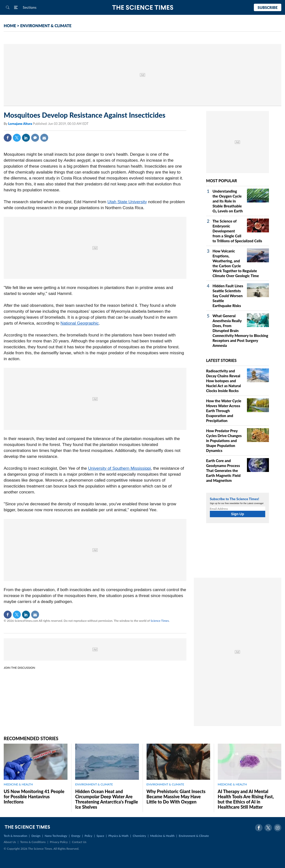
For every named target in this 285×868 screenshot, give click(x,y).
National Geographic (80, 323)
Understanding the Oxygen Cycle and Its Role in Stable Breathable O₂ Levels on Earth (228, 201)
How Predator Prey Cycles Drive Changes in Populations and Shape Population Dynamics (224, 441)
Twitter (17, 138)
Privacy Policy (59, 842)
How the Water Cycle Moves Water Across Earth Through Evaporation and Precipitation (224, 411)
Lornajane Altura (21, 124)
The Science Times (142, 8)
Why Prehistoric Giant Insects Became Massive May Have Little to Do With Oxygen (176, 797)
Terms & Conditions (33, 842)
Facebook (8, 138)
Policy (88, 836)
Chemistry (139, 836)
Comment (35, 138)
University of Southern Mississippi (119, 468)
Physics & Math (119, 836)
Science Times (160, 621)
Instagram (278, 828)
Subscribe (268, 7)
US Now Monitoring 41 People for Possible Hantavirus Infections (34, 797)
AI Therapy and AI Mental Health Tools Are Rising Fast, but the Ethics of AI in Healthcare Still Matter (246, 799)
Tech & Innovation (15, 836)
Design (36, 836)
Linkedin (26, 138)
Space (100, 836)
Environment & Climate (194, 836)
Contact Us (79, 842)
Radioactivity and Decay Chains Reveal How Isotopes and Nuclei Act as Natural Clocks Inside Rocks (224, 381)
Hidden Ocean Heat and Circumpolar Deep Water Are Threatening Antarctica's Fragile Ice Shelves (107, 799)
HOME (10, 26)
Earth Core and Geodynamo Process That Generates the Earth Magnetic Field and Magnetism (223, 470)
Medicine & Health (162, 836)
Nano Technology (56, 836)
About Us (10, 842)
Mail (44, 138)
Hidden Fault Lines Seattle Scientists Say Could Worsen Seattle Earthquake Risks (228, 296)
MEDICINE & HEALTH (18, 784)
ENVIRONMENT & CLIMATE (46, 26)
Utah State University (127, 202)
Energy (76, 836)
